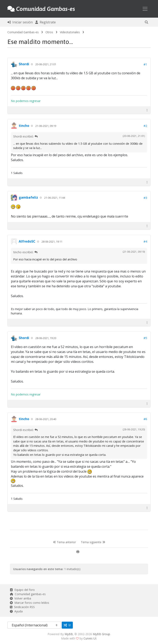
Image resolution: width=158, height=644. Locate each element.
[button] (146, 22)
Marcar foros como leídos (30, 603)
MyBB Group (101, 634)
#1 (145, 64)
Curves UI (90, 638)
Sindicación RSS (22, 607)
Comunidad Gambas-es (23, 32)
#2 (145, 126)
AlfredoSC (27, 241)
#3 (145, 198)
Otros (49, 32)
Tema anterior (64, 542)
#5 (145, 338)
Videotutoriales (70, 32)
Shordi (24, 64)
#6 (145, 419)
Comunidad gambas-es (28, 594)
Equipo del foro (22, 590)
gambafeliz (28, 197)
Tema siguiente (93, 542)
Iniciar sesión (20, 22)
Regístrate (45, 22)
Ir (67, 625)
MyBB (69, 634)
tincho (24, 126)
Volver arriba (20, 598)
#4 (145, 241)
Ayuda (16, 611)
